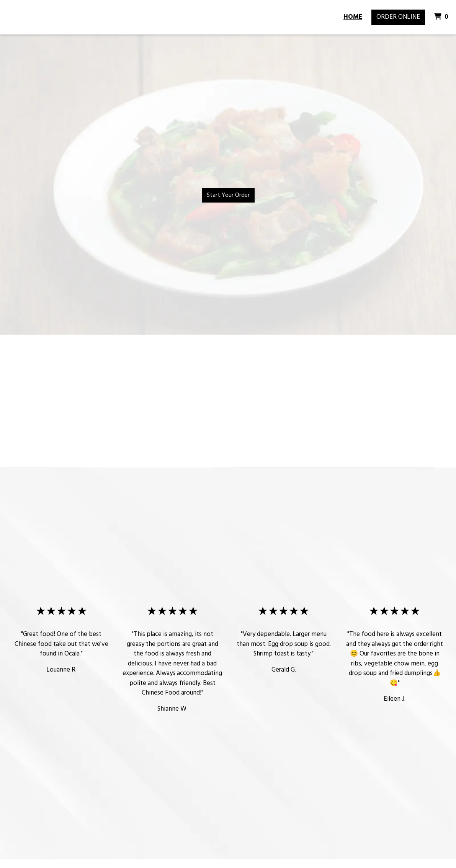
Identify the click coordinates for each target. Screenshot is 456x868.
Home (353, 17)
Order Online (398, 17)
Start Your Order (228, 195)
